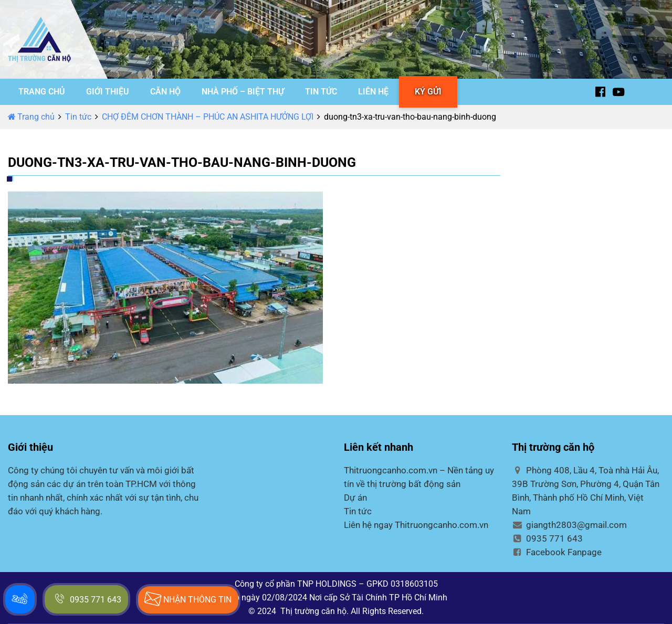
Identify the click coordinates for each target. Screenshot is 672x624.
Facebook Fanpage (557, 552)
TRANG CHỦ (42, 92)
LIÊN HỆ (373, 92)
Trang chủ (31, 117)
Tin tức (78, 117)
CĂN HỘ (165, 92)
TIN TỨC (321, 92)
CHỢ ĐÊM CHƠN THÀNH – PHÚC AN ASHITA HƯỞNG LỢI (208, 117)
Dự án (355, 498)
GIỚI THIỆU (108, 92)
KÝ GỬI (428, 92)
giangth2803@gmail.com (569, 525)
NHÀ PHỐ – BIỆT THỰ (243, 92)
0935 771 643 (547, 538)
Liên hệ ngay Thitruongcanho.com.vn (416, 525)
